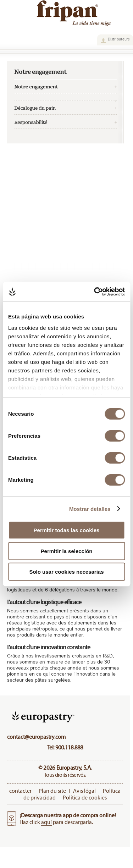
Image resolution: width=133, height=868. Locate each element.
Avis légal (84, 791)
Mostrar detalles (90, 509)
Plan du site (52, 791)
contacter (20, 791)
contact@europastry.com (36, 737)
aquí (46, 822)
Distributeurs (119, 39)
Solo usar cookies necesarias (66, 572)
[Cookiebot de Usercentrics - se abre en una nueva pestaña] (95, 291)
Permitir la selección (67, 551)
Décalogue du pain (35, 108)
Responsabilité (31, 122)
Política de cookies (85, 798)
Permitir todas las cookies (67, 530)
